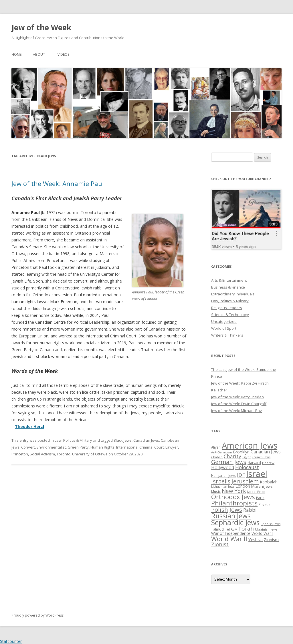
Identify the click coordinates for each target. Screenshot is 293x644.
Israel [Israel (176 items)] (257, 474)
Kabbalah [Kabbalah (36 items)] (269, 482)
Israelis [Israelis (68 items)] (221, 481)
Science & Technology (230, 315)
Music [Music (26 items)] (216, 491)
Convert (28, 447)
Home (16, 54)
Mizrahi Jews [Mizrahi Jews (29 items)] (262, 486)
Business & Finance (228, 287)
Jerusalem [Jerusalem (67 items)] (245, 481)
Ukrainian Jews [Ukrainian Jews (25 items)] (266, 529)
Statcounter (11, 641)
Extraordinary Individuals (233, 294)
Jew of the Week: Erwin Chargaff (239, 404)
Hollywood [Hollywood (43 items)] (223, 467)
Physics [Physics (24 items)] (264, 504)
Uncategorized (224, 321)
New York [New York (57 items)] (234, 491)
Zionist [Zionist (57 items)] (220, 544)
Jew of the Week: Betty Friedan (237, 397)
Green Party (78, 447)
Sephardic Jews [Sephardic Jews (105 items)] (235, 522)
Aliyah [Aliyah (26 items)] (216, 447)
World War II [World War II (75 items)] (229, 539)
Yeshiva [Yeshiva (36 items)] (256, 539)
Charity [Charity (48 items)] (232, 456)
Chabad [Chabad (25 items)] (217, 457)
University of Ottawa (90, 454)
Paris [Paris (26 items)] (260, 498)
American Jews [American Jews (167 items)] (250, 445)
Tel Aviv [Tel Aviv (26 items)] (231, 529)
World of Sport (224, 328)
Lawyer (172, 447)
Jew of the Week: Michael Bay (236, 411)
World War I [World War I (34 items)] (262, 533)
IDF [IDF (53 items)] (241, 475)
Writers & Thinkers (227, 335)
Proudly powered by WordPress (37, 615)
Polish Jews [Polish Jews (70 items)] (227, 509)
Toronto (64, 454)
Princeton (20, 454)
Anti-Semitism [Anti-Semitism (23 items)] (222, 452)
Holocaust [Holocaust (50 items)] (247, 467)
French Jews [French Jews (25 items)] (261, 457)
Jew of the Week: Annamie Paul (58, 183)
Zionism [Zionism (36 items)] (271, 539)
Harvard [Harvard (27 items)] (254, 463)
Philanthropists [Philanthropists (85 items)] (234, 503)
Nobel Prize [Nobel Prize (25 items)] (256, 492)
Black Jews (123, 440)
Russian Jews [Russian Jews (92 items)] (231, 516)
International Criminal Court (140, 447)
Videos (63, 54)
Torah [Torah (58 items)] (246, 529)
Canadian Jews (146, 440)
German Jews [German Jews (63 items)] (229, 462)
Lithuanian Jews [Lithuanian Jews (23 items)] (223, 487)
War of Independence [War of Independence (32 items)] (231, 533)
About (39, 54)
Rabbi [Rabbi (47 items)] (250, 510)
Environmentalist (51, 447)
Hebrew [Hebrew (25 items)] (268, 463)
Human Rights (102, 447)
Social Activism (42, 454)
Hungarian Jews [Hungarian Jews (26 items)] (223, 475)
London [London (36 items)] (243, 486)
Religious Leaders (227, 308)
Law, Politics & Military (73, 440)
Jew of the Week (41, 27)
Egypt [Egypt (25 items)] (247, 457)
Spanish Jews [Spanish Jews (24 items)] (271, 524)
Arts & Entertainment (229, 280)
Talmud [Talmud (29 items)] (217, 529)
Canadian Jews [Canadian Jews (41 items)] (266, 452)
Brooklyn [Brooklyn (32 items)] (241, 452)
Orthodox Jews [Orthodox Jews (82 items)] (233, 497)
